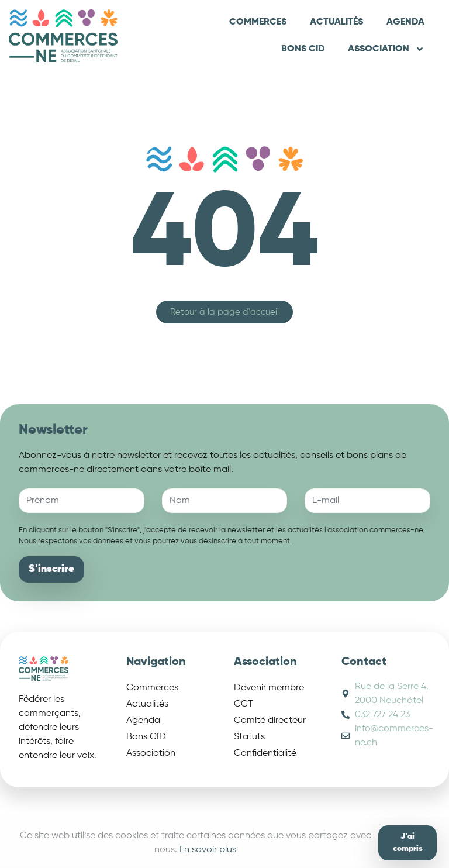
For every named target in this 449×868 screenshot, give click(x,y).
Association (386, 49)
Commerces (258, 22)
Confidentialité (265, 753)
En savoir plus (208, 850)
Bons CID (303, 49)
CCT (244, 704)
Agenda (405, 22)
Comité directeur (270, 721)
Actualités (336, 22)
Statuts (249, 737)
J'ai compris (408, 843)
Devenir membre (269, 688)
